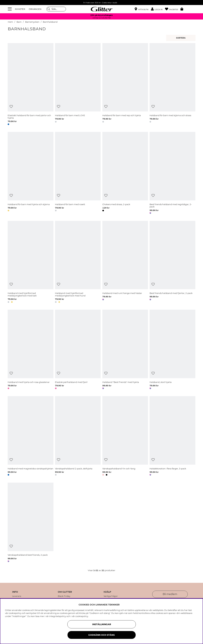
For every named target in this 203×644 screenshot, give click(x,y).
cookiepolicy (82, 616)
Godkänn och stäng (102, 635)
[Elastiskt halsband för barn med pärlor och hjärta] (30, 85)
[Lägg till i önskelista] (11, 107)
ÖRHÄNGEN (35, 9)
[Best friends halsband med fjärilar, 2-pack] (172, 262)
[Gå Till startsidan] (102, 9)
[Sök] (56, 9)
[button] (158, 9)
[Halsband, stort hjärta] (172, 350)
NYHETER (20, 9)
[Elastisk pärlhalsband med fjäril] (78, 350)
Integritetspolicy (58, 616)
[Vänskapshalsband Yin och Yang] (125, 436)
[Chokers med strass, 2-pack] (125, 173)
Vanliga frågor (111, 596)
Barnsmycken (32, 22)
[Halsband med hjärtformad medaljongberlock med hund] (78, 262)
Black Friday (64, 596)
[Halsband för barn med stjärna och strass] (172, 85)
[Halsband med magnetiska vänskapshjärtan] (30, 436)
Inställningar (102, 624)
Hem (10, 22)
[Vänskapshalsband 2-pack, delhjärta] (78, 436)
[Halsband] (125, 350)
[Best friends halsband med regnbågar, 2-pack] (172, 173)
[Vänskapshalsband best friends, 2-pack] (30, 523)
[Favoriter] (173, 9)
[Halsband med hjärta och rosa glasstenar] (30, 350)
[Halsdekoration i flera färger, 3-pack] (172, 436)
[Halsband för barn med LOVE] (78, 85)
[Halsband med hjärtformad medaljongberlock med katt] (30, 262)
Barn (19, 22)
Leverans (17, 596)
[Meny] (10, 9)
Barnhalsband (50, 22)
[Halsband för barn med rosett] (78, 173)
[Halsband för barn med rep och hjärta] (125, 85)
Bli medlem (170, 594)
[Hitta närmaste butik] (142, 9)
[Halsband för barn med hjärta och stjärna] (30, 173)
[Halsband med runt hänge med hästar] (125, 262)
